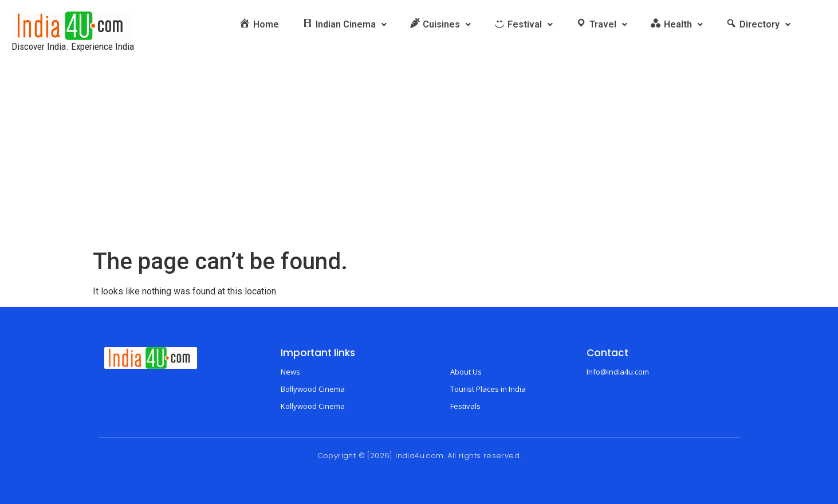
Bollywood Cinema (313, 389)
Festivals (465, 406)
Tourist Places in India (488, 389)
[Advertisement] (419, 162)
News (290, 372)
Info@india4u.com (618, 372)
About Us (466, 372)
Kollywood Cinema (313, 406)
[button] (344, 25)
